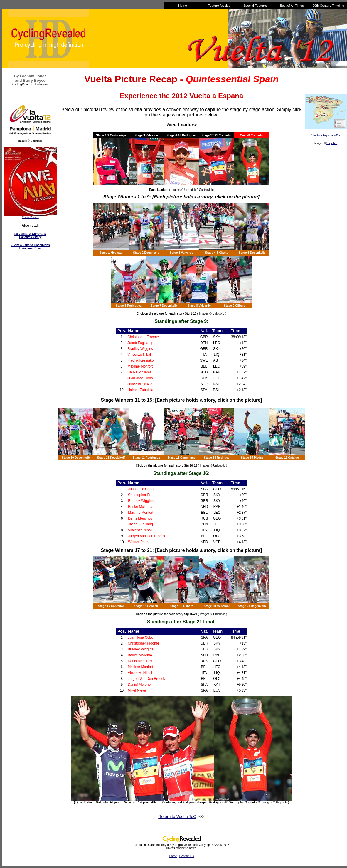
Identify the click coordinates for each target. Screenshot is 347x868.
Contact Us (187, 856)
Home (173, 856)
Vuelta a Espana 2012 (326, 135)
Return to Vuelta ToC (177, 817)
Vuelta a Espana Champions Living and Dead (30, 247)
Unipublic (332, 143)
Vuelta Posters (30, 217)
